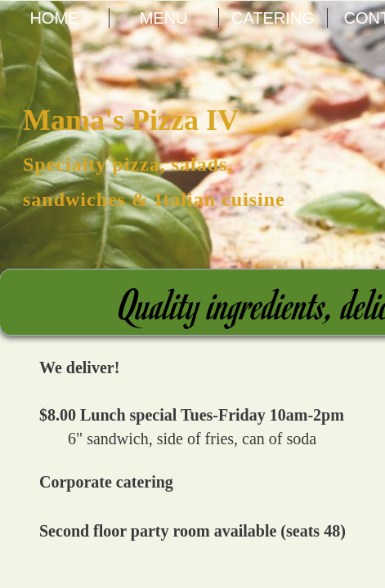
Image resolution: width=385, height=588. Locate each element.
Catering (273, 18)
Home (54, 18)
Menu (164, 18)
